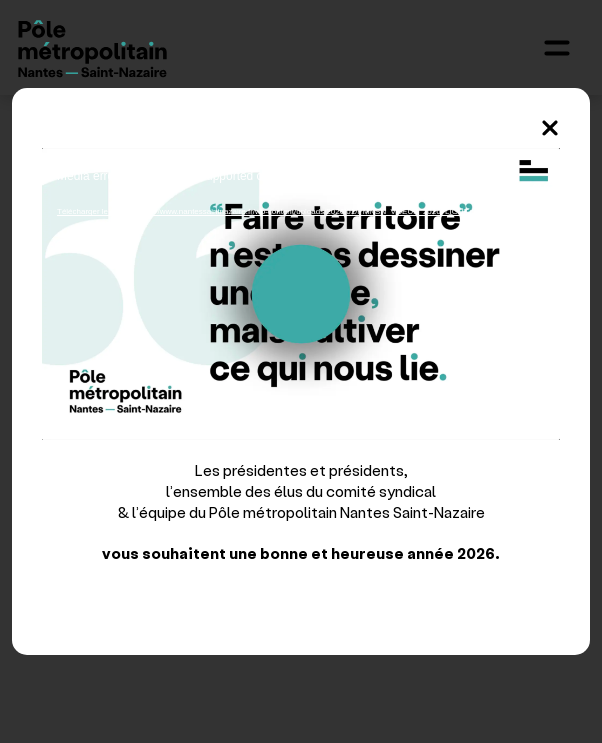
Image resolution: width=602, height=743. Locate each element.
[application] (301, 293)
